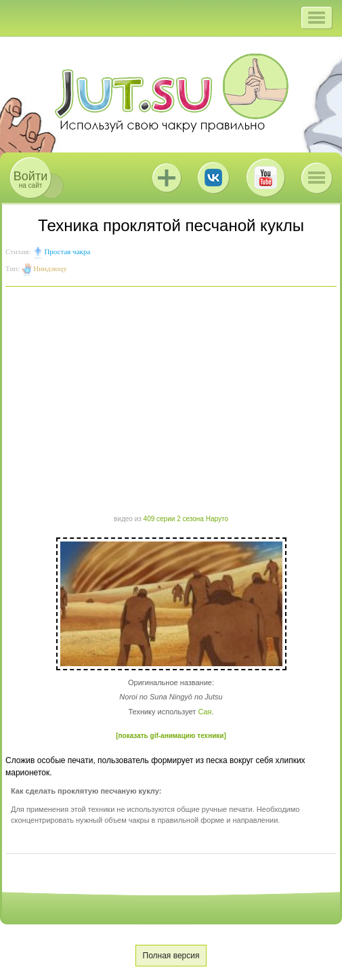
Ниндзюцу (50, 268)
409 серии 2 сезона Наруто (186, 519)
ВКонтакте (213, 178)
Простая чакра (67, 251)
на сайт (30, 179)
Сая (205, 712)
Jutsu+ (167, 178)
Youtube (265, 178)
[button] (317, 18)
